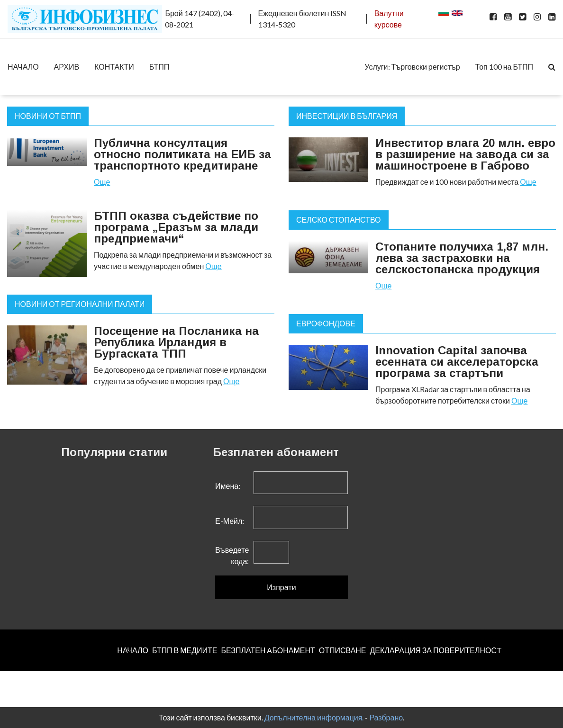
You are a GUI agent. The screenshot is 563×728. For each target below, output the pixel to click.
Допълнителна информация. (314, 717)
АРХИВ (67, 67)
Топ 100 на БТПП (504, 67)
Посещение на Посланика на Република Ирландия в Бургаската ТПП (176, 342)
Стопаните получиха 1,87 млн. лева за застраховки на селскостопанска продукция (462, 258)
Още (102, 182)
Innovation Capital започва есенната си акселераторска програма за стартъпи (457, 362)
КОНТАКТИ (114, 67)
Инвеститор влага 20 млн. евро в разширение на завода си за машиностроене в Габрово (465, 154)
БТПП (159, 67)
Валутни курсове (389, 19)
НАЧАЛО (23, 67)
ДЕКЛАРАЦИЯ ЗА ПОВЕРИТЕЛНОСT (436, 650)
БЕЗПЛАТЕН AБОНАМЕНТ (268, 650)
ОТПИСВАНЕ (343, 650)
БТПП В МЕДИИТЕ (185, 650)
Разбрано (386, 717)
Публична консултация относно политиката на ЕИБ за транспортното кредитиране (182, 154)
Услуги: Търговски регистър (412, 67)
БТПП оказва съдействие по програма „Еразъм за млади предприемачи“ (176, 227)
